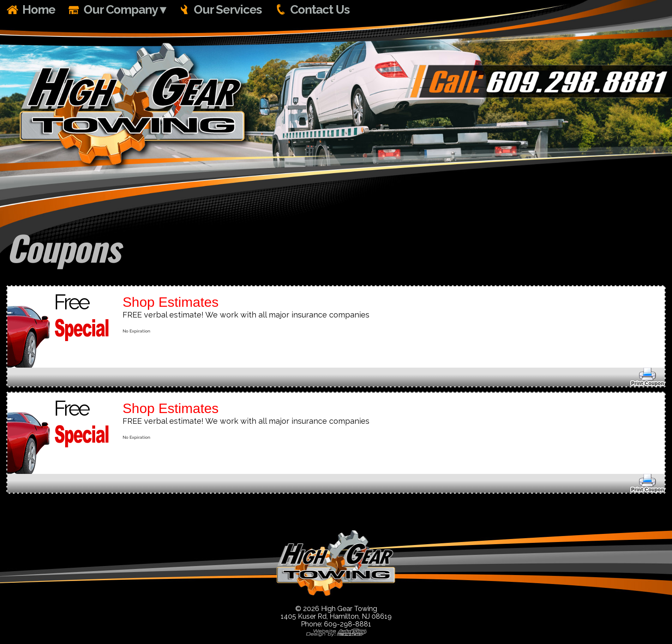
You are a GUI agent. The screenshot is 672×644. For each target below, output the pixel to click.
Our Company (121, 10)
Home (39, 10)
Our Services (228, 10)
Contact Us (320, 10)
